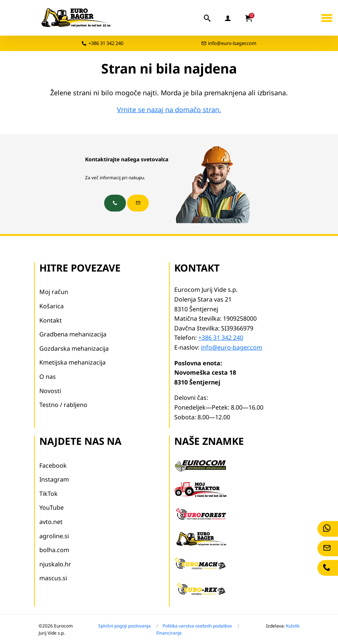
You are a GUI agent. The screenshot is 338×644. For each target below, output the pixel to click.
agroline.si (54, 536)
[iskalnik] (208, 18)
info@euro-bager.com (232, 43)
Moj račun (54, 292)
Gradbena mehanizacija (73, 334)
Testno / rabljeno (63, 405)
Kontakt (51, 320)
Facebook (53, 465)
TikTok (49, 494)
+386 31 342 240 (106, 43)
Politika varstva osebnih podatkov (197, 626)
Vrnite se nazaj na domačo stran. (169, 110)
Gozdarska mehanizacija (74, 348)
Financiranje (169, 633)
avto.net (51, 522)
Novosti (50, 391)
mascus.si (53, 578)
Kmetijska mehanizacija (73, 362)
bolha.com (54, 550)
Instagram (54, 479)
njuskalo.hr (55, 564)
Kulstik (293, 626)
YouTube (52, 507)
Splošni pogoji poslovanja (124, 626)
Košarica (52, 306)
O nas (48, 377)
